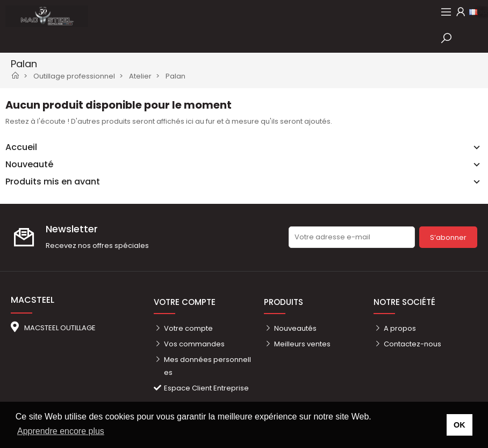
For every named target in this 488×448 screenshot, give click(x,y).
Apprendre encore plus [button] (61, 431)
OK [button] (460, 425)
